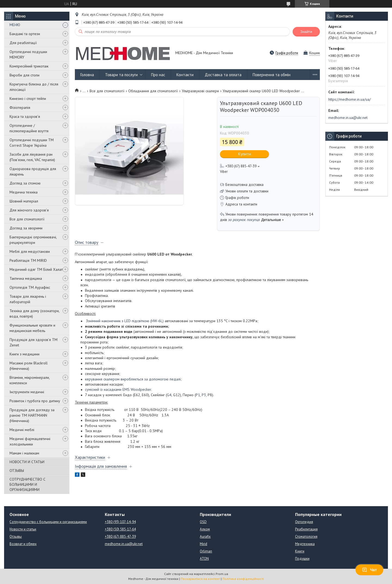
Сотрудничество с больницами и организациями (48, 522)
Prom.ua (222, 574)
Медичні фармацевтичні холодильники (30, 441)
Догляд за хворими (26, 228)
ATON (204, 559)
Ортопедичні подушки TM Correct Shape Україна (32, 143)
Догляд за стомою (25, 183)
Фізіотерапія (20, 107)
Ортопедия (304, 522)
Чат (369, 570)
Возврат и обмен (23, 544)
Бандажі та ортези (25, 34)
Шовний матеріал (24, 201)
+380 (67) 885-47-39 (120, 537)
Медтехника (305, 544)
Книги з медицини (24, 354)
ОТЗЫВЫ (17, 471)
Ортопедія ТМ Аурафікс (30, 287)
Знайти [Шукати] (306, 32)
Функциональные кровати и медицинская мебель (32, 328)
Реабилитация (306, 529)
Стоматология (306, 537)
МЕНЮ (15, 25)
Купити (245, 154)
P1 (198, 395)
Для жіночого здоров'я (29, 210)
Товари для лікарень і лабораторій (28, 299)
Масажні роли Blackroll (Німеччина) (29, 366)
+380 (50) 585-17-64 (120, 529)
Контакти (185, 75)
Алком (205, 529)
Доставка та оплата (223, 75)
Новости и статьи (23, 529)
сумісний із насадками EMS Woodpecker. (118, 389)
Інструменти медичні (27, 392)
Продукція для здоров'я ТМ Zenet (33, 342)
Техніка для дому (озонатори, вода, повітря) (34, 313)
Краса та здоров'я (25, 116)
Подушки (302, 559)
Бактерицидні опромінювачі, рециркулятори (33, 240)
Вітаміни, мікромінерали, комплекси (30, 380)
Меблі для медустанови (30, 251)
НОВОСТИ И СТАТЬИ (27, 462)
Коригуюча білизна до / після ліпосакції (34, 87)
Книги (300, 551)
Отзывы (16, 537)
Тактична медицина (26, 278)
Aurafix (205, 537)
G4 (169, 395)
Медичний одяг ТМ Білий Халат (36, 269)
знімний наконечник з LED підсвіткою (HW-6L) (126, 321)
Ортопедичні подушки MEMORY (28, 54)
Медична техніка (24, 192)
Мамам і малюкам (24, 453)
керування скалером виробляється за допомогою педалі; (133, 379)
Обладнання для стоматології (153, 91)
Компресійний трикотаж (29, 66)
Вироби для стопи (24, 75)
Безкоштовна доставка (244, 185)
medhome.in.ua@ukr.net (348, 118)
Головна (87, 75)
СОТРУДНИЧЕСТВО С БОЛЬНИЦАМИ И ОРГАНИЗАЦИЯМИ (27, 484)
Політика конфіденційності (243, 579)
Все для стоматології (27, 219)
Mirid (203, 544)
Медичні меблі (22, 430)
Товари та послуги (121, 75)
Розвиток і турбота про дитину (35, 401)
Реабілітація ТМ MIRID (28, 260)
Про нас (158, 75)
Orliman (206, 551)
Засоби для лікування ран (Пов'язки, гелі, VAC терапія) (32, 157)
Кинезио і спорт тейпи (28, 99)
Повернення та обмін (272, 75)
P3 (204, 395)
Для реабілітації (23, 43)
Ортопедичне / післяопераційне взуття (29, 128)
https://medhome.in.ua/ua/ (350, 99)
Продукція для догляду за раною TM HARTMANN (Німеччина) (32, 415)
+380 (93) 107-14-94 (120, 522)
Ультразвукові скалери (200, 91)
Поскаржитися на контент (200, 579)
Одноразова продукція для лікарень (33, 171)
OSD (203, 522)
